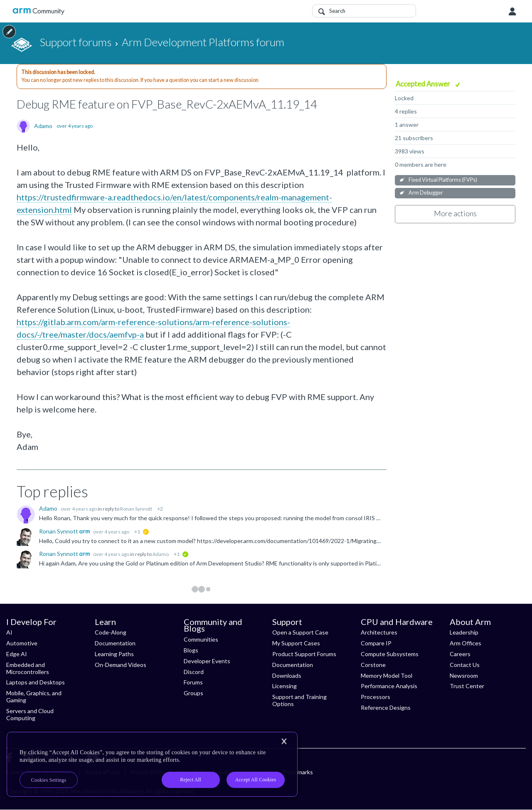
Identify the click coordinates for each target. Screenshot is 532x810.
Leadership (464, 632)
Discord (194, 672)
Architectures (379, 632)
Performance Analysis (389, 686)
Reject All (191, 780)
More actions (455, 213)
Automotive (22, 643)
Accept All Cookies (256, 780)
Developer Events (207, 661)
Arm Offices (465, 643)
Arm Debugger (426, 193)
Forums (193, 682)
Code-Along (111, 632)
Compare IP (376, 643)
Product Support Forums (304, 654)
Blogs (191, 650)
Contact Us (465, 665)
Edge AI (17, 654)
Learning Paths (114, 654)
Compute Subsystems (390, 654)
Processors (376, 697)
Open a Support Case (300, 632)
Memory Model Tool (387, 675)
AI (9, 632)
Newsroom (464, 675)
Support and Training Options (299, 700)
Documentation (115, 643)
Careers (460, 654)
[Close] (284, 741)
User (512, 12)
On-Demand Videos (121, 665)
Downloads (287, 675)
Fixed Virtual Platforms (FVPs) (443, 180)
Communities (201, 639)
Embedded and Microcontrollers (28, 668)
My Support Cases (296, 643)
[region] (152, 764)
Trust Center (467, 686)
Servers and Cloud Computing (30, 714)
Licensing (284, 686)
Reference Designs (386, 708)
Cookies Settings (49, 780)
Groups (193, 693)
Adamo (43, 126)
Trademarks (298, 772)
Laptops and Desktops (36, 682)
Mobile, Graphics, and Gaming (34, 696)
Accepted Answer (424, 84)
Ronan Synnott (136, 509)
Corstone (373, 665)
